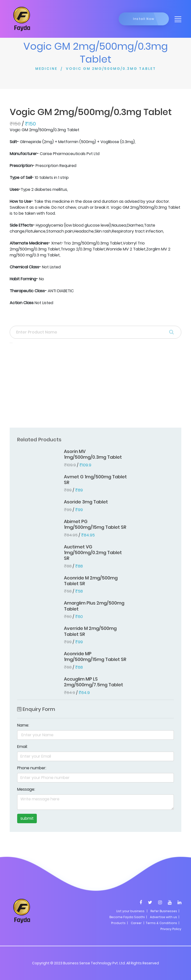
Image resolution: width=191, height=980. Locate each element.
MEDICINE (46, 69)
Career (136, 923)
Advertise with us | (165, 917)
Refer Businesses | (165, 911)
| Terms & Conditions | (161, 923)
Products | (119, 923)
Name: (23, 725)
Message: (26, 789)
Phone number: (32, 768)
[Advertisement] (95, 387)
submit (27, 818)
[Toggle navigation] (176, 19)
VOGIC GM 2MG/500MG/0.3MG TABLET (111, 69)
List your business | (132, 911)
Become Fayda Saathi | (128, 917)
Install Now (144, 19)
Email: (22, 747)
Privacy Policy (171, 929)
